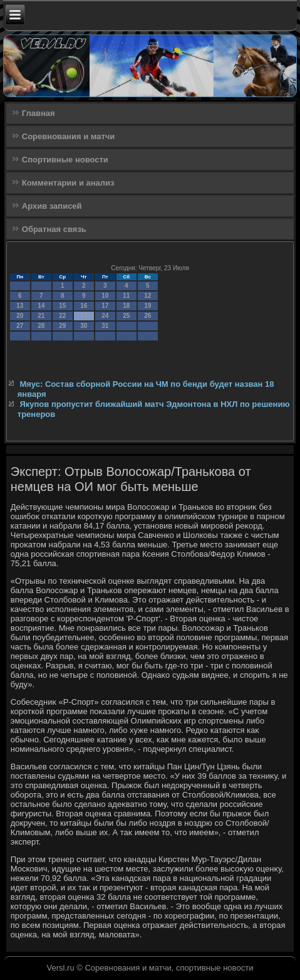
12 (147, 296)
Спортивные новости (65, 160)
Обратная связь (54, 229)
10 (105, 296)
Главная (39, 113)
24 (105, 316)
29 (62, 326)
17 (105, 306)
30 (84, 326)
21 (41, 316)
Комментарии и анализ (68, 183)
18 (126, 306)
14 (41, 306)
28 (41, 326)
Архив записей (52, 206)
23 (84, 316)
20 (20, 316)
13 (20, 306)
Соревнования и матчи (69, 136)
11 (126, 296)
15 (62, 306)
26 (147, 316)
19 (147, 306)
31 (105, 326)
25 (126, 316)
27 (20, 326)
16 (84, 306)
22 (62, 316)
